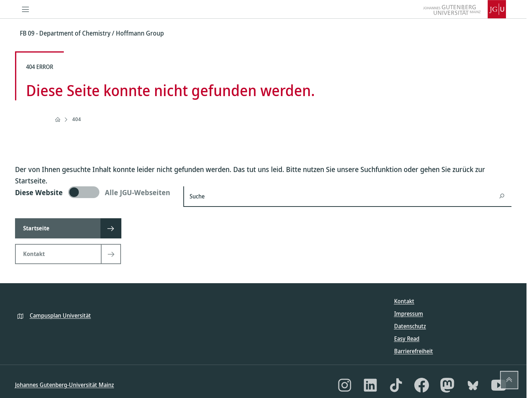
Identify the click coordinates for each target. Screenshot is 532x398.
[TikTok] (396, 385)
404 (77, 119)
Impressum (409, 314)
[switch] (95, 192)
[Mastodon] (447, 385)
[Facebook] (422, 385)
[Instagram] (345, 385)
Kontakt (404, 301)
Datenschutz (410, 326)
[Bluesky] (473, 385)
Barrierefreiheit (414, 351)
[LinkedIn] (370, 385)
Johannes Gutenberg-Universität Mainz (65, 385)
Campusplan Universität (60, 315)
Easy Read (407, 339)
